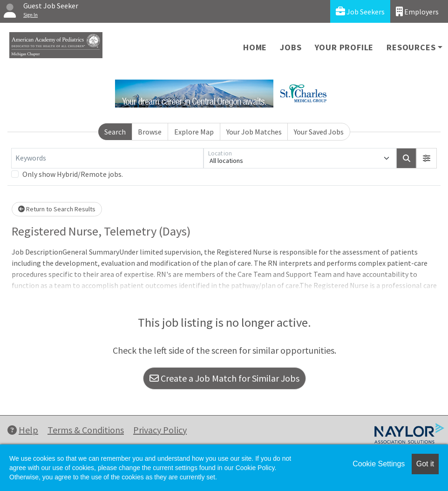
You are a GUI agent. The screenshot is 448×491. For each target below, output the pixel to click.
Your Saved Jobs (319, 132)
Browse (150, 132)
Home (255, 47)
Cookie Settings (379, 464)
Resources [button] (411, 47)
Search (115, 132)
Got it (425, 464)
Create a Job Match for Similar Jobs (224, 378)
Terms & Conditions (86, 430)
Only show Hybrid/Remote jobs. (73, 174)
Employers (417, 11)
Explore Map (194, 132)
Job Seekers (360, 11)
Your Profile (344, 47)
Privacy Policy (160, 430)
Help (23, 430)
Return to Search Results (57, 209)
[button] (427, 158)
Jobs (291, 47)
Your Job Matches (254, 132)
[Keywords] (107, 158)
